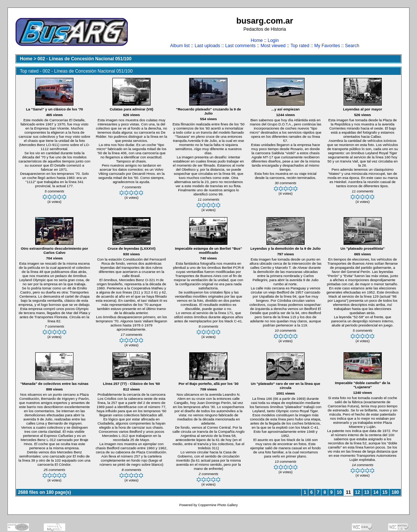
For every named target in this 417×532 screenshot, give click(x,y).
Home (257, 40)
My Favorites (327, 46)
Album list (180, 46)
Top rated (300, 46)
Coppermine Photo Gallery (218, 505)
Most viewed (273, 46)
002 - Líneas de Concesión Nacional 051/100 (84, 59)
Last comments (240, 46)
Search (352, 46)
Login (273, 40)
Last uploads (207, 46)
